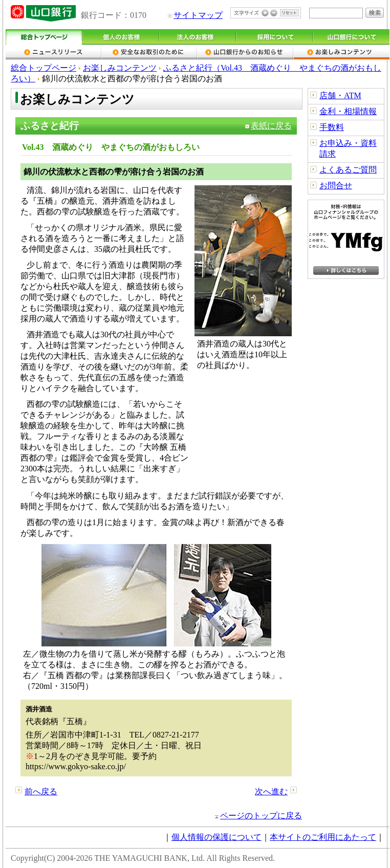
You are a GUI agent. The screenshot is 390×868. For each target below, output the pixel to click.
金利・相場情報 (348, 111)
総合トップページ (44, 68)
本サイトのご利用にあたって (323, 837)
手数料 (332, 127)
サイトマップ (198, 15)
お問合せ (336, 186)
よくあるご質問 (348, 170)
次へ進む (271, 791)
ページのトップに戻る (261, 816)
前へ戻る (41, 791)
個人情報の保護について (216, 837)
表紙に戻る (271, 126)
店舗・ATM (340, 95)
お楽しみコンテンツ (120, 68)
